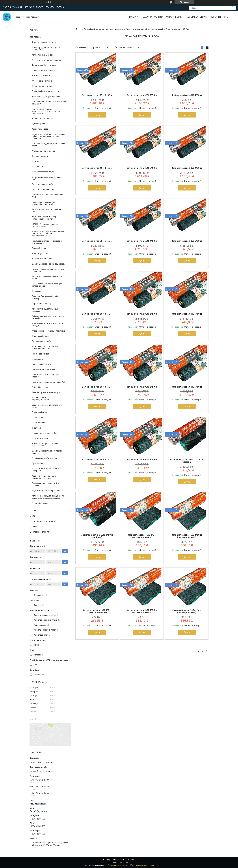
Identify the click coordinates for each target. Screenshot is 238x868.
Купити (97, 115)
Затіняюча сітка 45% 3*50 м (142, 95)
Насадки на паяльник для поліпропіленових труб (44, 203)
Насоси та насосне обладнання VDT (49, 382)
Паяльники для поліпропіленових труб (47, 196)
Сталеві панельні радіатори (45, 70)
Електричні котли (40, 412)
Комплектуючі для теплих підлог (47, 60)
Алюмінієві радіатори (42, 81)
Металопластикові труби (43, 172)
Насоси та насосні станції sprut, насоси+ (46, 376)
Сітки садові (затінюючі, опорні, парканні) (144, 29)
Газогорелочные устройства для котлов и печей (47, 285)
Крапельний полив (40, 336)
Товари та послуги (152, 17)
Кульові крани (38, 124)
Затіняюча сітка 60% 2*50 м (187, 168)
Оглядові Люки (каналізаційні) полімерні (46, 297)
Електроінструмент (41, 503)
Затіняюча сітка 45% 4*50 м (187, 95)
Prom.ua (134, 860)
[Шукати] (232, 8)
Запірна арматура (40, 156)
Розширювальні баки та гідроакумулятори (43, 399)
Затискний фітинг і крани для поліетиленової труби (45, 347)
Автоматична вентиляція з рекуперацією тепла (44, 477)
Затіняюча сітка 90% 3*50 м (187, 387)
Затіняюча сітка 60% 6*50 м (187, 241)
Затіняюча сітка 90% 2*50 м (142, 387)
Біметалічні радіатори (42, 76)
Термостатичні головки (42, 118)
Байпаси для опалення (42, 259)
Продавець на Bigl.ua (119, 862)
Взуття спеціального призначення (47, 491)
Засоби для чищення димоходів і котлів (47, 277)
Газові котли (37, 417)
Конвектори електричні (43, 86)
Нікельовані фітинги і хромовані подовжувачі (47, 242)
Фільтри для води (40, 438)
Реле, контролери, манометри (46, 392)
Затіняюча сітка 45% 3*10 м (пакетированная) (142, 611)
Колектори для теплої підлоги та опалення (47, 49)
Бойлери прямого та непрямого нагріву (47, 406)
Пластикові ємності (41, 354)
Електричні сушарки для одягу (46, 91)
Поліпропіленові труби (42, 184)
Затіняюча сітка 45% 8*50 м (142, 168)
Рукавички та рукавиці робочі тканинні (46, 484)
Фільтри (35, 161)
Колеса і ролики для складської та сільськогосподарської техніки (48, 497)
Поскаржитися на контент (119, 865)
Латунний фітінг (39, 248)
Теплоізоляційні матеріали (44, 65)
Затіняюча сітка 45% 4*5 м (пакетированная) (187, 611)
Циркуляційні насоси (41, 364)
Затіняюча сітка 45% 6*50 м (97, 168)
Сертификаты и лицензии (42, 521)
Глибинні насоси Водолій (43, 369)
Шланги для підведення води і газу (48, 264)
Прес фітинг (37, 463)
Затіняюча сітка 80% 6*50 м (97, 387)
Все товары (35, 37)
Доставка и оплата (39, 532)
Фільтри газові (38, 166)
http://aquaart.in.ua (38, 804)
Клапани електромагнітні (43, 151)
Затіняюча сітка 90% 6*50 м (142, 460)
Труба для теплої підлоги (44, 42)
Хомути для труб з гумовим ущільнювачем (45, 444)
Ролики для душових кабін (44, 433)
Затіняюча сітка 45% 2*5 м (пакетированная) (142, 536)
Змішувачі (36, 428)
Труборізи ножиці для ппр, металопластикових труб (44, 218)
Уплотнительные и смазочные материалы (46, 470)
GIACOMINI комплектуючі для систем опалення (46, 225)
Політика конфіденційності (143, 865)
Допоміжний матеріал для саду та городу (48, 325)
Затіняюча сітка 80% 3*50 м (187, 314)
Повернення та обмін (222, 17)
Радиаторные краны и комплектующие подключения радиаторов (46, 111)
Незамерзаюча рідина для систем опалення (48, 270)
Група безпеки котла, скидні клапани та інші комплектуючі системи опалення (49, 136)
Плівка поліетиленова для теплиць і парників (48, 317)
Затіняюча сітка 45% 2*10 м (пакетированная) (187, 536)
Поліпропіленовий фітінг (43, 189)
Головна (134, 17)
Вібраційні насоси (40, 387)
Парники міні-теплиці (42, 304)
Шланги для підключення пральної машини (48, 452)
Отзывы (33, 526)
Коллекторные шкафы (42, 55)
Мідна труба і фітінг (41, 253)
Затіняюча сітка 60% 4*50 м (142, 241)
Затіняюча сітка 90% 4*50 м (97, 460)
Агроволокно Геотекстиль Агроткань (48, 331)
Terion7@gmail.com (39, 811)
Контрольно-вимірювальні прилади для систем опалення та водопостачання (48, 233)
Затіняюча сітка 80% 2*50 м (142, 314)
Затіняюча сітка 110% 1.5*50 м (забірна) (187, 461)
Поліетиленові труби (41, 341)
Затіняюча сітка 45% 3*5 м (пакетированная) (97, 611)
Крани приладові (40, 129)
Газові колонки (39, 423)
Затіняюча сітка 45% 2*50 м (97, 95)
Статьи (33, 511)
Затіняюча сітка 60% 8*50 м (97, 314)
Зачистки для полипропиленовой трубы (47, 210)
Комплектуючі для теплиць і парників (45, 310)
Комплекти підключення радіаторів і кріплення (49, 103)
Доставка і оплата (197, 17)
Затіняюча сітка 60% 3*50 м (97, 241)
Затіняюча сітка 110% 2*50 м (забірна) (97, 536)
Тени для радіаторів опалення (46, 96)
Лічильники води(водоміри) (45, 458)
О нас (169, 17)
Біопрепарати (38, 359)
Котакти (180, 17)
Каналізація (37, 291)
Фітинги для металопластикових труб (47, 178)
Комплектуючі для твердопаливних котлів (48, 145)
